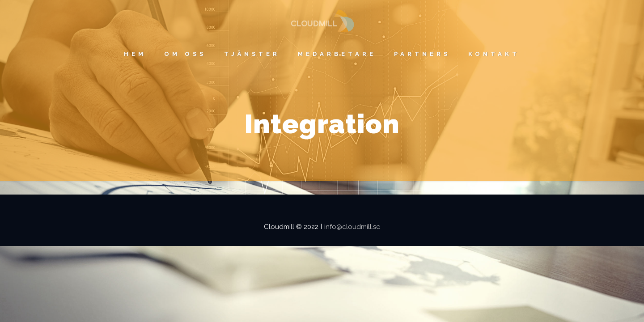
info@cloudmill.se (352, 227)
